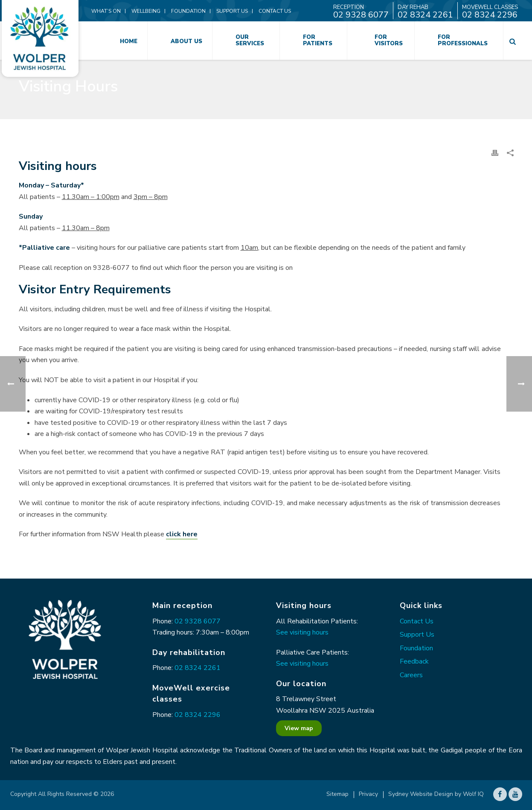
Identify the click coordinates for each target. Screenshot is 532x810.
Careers (411, 675)
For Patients (318, 40)
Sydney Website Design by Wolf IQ (436, 794)
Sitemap (337, 794)
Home (129, 41)
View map (299, 728)
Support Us (417, 635)
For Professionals (463, 40)
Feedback (414, 661)
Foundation (416, 648)
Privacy (368, 794)
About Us (186, 41)
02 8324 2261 (198, 668)
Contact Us (417, 621)
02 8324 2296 (198, 715)
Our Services (250, 40)
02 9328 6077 (198, 621)
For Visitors (389, 40)
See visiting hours (302, 632)
